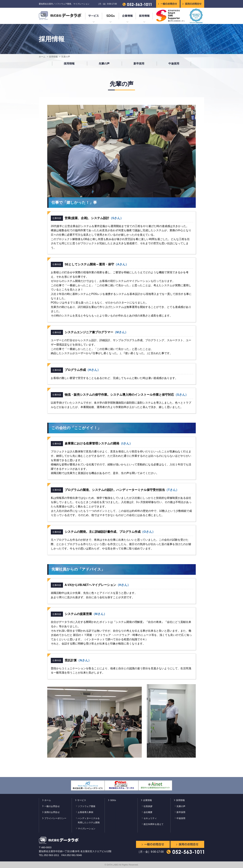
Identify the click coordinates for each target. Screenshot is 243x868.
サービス (82, 800)
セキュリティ (150, 818)
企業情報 (147, 800)
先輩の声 (104, 64)
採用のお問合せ (52, 812)
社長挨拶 (148, 806)
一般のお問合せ (52, 806)
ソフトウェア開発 (87, 806)
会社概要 (148, 812)
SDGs (113, 800)
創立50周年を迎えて (154, 824)
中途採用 (174, 64)
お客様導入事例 (85, 812)
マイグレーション (87, 829)
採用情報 (53, 57)
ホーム (42, 57)
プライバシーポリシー (55, 818)
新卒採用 (139, 64)
